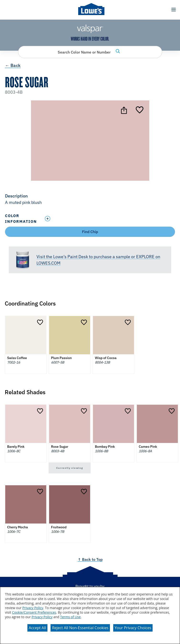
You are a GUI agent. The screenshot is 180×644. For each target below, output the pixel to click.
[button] (173, 10)
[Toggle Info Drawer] (109, 219)
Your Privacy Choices (133, 628)
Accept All (37, 628)
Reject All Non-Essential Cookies (80, 628)
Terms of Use (70, 617)
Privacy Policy (33, 608)
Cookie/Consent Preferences (34, 612)
